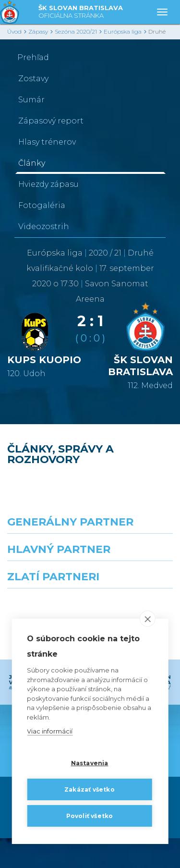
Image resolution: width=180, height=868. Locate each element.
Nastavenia (90, 763)
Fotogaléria (42, 205)
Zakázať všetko (90, 789)
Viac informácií (50, 732)
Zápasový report (51, 121)
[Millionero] (135, 593)
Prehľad (33, 57)
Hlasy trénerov (47, 142)
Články (32, 163)
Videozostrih (44, 226)
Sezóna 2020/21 (76, 31)
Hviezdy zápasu (48, 184)
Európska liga (123, 31)
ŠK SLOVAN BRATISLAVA (81, 12)
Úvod (14, 31)
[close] (148, 619)
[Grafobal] (45, 593)
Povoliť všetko (90, 816)
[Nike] (90, 551)
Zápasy (38, 31)
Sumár (31, 100)
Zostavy (33, 79)
